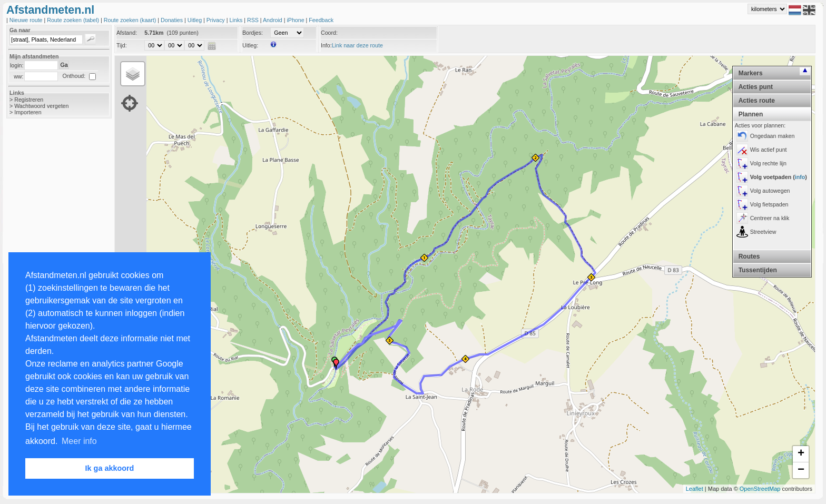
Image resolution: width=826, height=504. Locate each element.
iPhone (296, 20)
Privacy (217, 20)
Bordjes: (253, 33)
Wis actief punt (769, 150)
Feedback (321, 20)
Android (273, 20)
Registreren (29, 100)
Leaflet (695, 489)
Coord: (329, 33)
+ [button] (801, 454)
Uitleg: (250, 45)
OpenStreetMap (760, 489)
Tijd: (122, 45)
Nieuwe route (27, 20)
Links (237, 20)
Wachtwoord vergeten (41, 106)
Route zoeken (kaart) (131, 20)
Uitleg (195, 20)
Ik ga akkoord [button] (110, 468)
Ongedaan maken (773, 136)
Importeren (28, 112)
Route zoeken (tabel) (74, 20)
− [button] (801, 470)
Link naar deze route (357, 45)
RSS (254, 20)
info (800, 177)
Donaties (173, 20)
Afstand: (127, 33)
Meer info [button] (79, 441)
